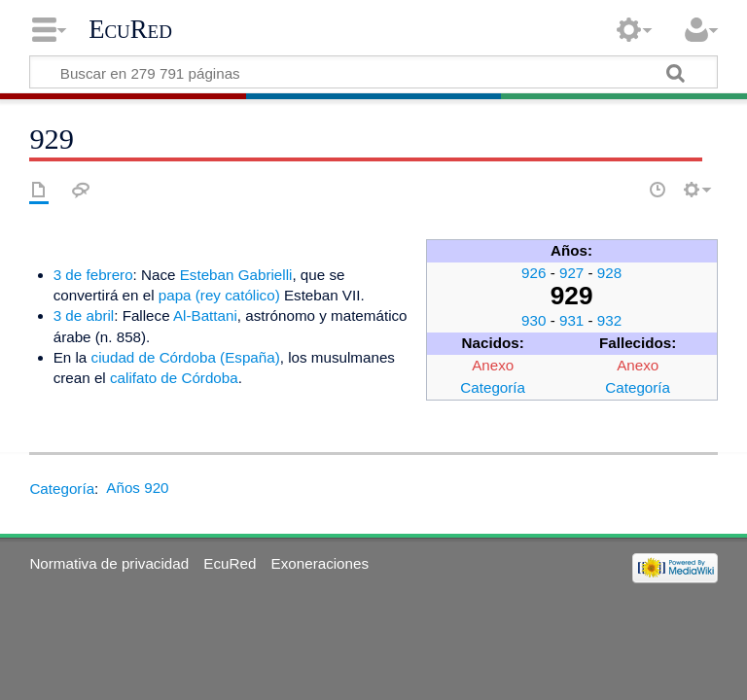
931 (571, 320)
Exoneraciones (320, 563)
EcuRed (130, 29)
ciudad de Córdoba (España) (186, 357)
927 (571, 273)
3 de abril (84, 315)
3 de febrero (93, 275)
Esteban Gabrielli (236, 275)
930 (534, 320)
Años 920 (137, 488)
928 (609, 273)
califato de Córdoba (174, 378)
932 (609, 320)
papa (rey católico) (219, 295)
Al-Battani (205, 315)
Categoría (493, 387)
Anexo (493, 365)
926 (534, 273)
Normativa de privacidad (109, 563)
